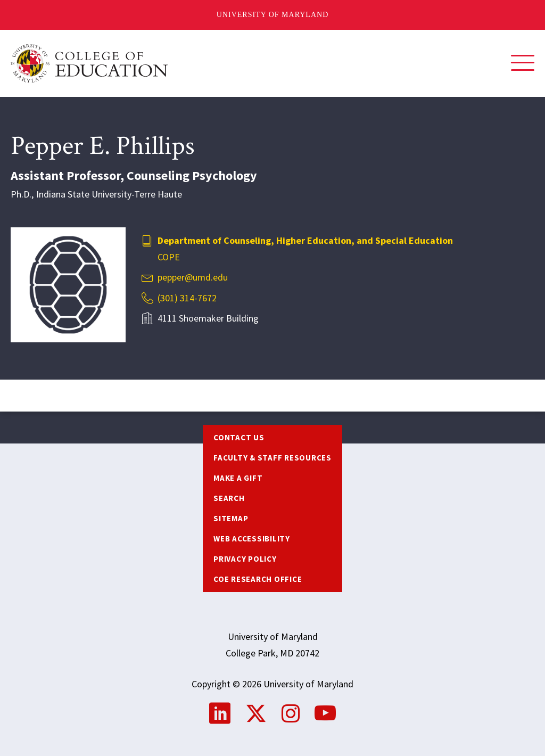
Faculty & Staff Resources (272, 458)
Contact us (239, 437)
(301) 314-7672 (187, 298)
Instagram (291, 713)
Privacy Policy (245, 559)
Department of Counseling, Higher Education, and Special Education (305, 240)
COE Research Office (258, 579)
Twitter (256, 713)
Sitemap (231, 518)
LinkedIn (220, 713)
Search (229, 498)
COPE (169, 257)
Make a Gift (238, 478)
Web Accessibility (252, 539)
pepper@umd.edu (193, 277)
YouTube (325, 713)
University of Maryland (273, 15)
